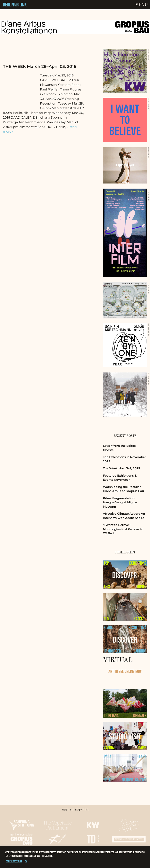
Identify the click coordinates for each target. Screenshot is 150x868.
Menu (141, 5)
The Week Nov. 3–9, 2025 (121, 468)
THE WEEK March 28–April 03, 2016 (40, 66)
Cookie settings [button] (14, 861)
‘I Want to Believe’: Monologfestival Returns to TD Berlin (123, 529)
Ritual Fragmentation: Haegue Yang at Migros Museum (120, 502)
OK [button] (26, 861)
